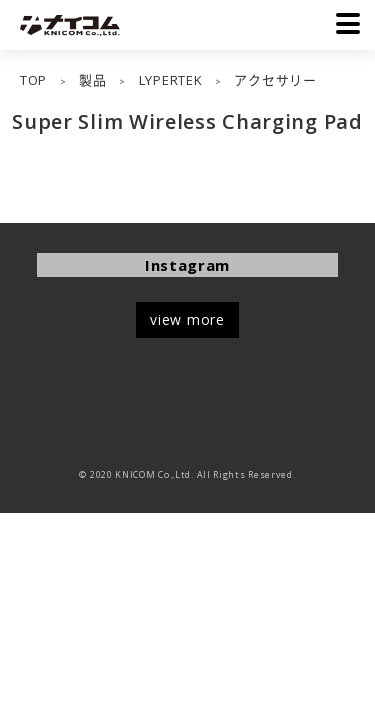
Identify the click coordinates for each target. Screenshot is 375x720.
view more (187, 319)
